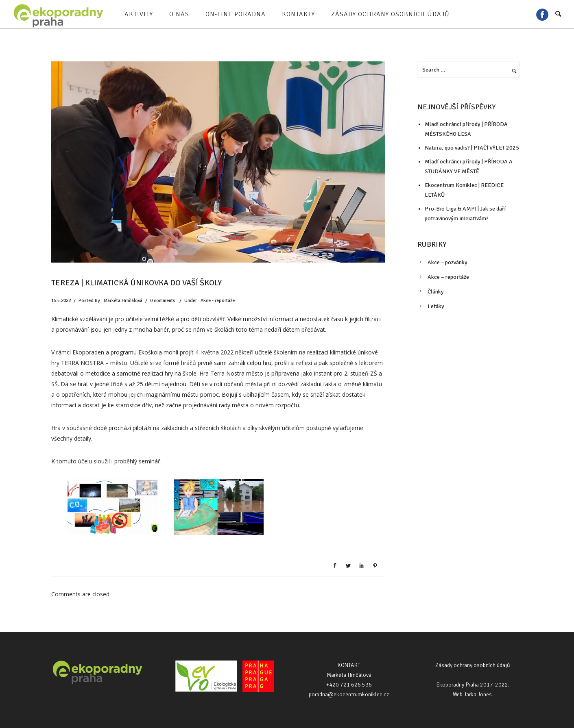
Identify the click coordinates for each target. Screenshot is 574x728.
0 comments (163, 301)
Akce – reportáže (448, 277)
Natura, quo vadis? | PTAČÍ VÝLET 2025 (472, 148)
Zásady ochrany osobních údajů (390, 14)
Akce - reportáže (218, 301)
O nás (179, 14)
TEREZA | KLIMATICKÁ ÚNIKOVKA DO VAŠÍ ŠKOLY (136, 283)
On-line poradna (236, 14)
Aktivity (139, 14)
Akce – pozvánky (447, 262)
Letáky (436, 306)
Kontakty (298, 14)
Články (436, 292)
